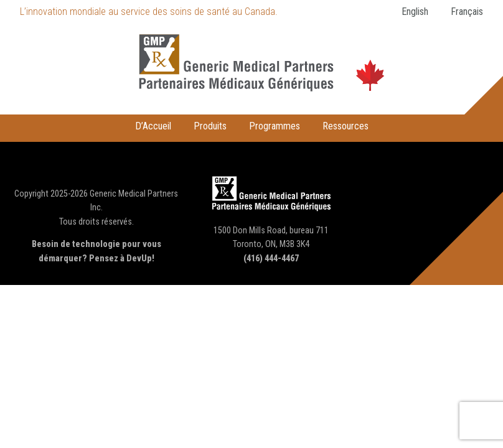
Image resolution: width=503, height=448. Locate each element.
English (415, 12)
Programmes (275, 126)
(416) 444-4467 (271, 259)
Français (467, 12)
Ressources (346, 126)
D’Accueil (153, 126)
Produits (210, 126)
